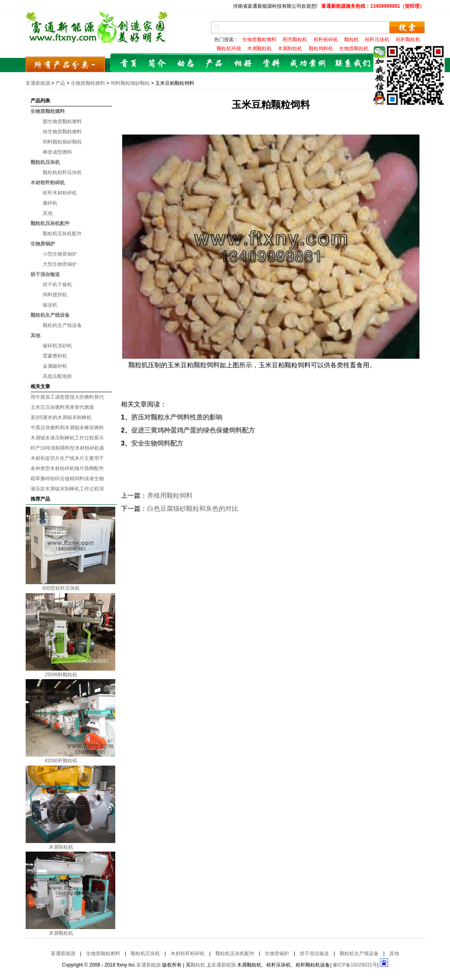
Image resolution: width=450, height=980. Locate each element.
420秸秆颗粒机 (61, 761)
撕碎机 (50, 203)
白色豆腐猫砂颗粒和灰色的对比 (193, 509)
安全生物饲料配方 (157, 443)
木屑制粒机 (61, 847)
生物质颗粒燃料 (88, 83)
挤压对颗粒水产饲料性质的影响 (177, 417)
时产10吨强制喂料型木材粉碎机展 (67, 448)
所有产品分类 (65, 64)
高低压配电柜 (57, 376)
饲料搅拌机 (55, 295)
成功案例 (308, 64)
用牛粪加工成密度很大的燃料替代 (67, 397)
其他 (48, 213)
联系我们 (353, 64)
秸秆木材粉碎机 (60, 193)
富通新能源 (38, 83)
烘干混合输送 (45, 274)
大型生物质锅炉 (60, 264)
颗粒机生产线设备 (50, 315)
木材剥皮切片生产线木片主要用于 (67, 458)
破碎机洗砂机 (57, 346)
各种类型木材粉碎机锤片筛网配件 (67, 468)
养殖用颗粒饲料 (170, 496)
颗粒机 (198, 965)
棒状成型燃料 (57, 152)
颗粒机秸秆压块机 (62, 172)
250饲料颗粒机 (61, 675)
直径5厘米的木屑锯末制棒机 (61, 417)
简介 (157, 64)
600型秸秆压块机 (61, 588)
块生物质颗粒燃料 (62, 132)
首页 (129, 64)
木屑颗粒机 (61, 933)
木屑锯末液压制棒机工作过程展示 (67, 438)
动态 (186, 64)
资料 (271, 64)
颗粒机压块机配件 (50, 223)
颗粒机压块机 (45, 162)
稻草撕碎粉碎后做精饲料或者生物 (67, 479)
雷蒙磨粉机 (55, 356)
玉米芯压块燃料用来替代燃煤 (62, 407)
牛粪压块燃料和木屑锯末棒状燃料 (67, 428)
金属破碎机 (55, 366)
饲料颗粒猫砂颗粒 (130, 83)
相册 (243, 64)
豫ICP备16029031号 (355, 965)
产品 (214, 64)
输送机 (50, 305)
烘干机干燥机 (57, 285)
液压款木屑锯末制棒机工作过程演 (67, 489)
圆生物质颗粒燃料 (62, 121)
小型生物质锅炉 (60, 254)
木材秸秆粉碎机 (48, 183)
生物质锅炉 (43, 244)
